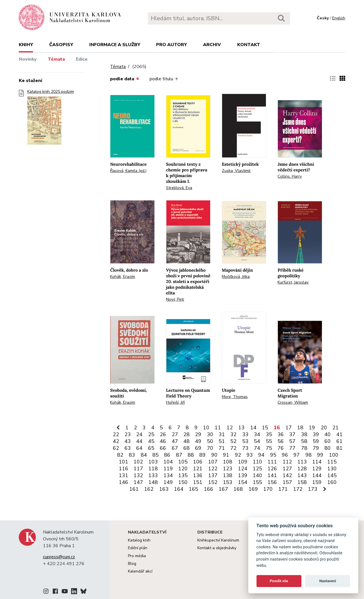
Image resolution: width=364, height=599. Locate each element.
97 (297, 455)
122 (213, 469)
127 (287, 469)
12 (230, 428)
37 (292, 434)
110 (258, 462)
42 (116, 441)
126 (272, 469)
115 (332, 462)
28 (187, 434)
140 (258, 475)
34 (257, 434)
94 (261, 455)
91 (226, 455)
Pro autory (171, 45)
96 (285, 455)
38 (304, 434)
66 (163, 448)
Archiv (212, 45)
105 (183, 462)
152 (213, 482)
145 (332, 475)
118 (153, 469)
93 (250, 455)
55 (269, 441)
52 (233, 441)
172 (298, 489)
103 (153, 462)
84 (144, 455)
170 (268, 489)
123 (228, 469)
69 (198, 448)
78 (304, 448)
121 (198, 469)
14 (253, 428)
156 (272, 482)
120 (183, 469)
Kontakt (249, 45)
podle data (125, 79)
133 (153, 475)
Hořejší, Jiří (175, 402)
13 (241, 428)
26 (163, 434)
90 (214, 455)
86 (167, 455)
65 (151, 448)
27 (175, 434)
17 (289, 428)
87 (179, 455)
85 (156, 455)
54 (257, 441)
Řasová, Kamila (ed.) (128, 171)
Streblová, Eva (179, 188)
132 (138, 475)
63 (128, 448)
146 (124, 482)
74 (257, 448)
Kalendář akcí (140, 571)
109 (243, 462)
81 (340, 448)
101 (124, 462)
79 (316, 448)
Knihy (26, 45)
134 (168, 475)
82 (120, 455)
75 (269, 448)
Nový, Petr (175, 299)
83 (132, 455)
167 (223, 489)
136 (198, 475)
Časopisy (61, 45)
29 (198, 434)
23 (128, 434)
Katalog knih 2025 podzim (51, 119)
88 (191, 455)
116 (124, 469)
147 (138, 482)
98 (309, 455)
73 (245, 448)
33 (245, 434)
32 (233, 434)
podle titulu (164, 79)
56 (281, 441)
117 (138, 469)
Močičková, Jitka (236, 277)
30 (210, 434)
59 (316, 441)
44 (139, 441)
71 (222, 448)
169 (253, 489)
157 (287, 482)
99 (320, 455)
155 (258, 482)
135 (183, 475)
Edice (82, 59)
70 (210, 448)
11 (218, 428)
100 (334, 455)
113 (302, 462)
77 (292, 448)
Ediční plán (138, 548)
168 (238, 489)
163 (164, 489)
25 (151, 434)
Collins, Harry (290, 176)
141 (272, 475)
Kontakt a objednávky (217, 548)
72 (233, 448)
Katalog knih (139, 540)
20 (324, 428)
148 (153, 482)
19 (312, 428)
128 (302, 469)
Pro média (137, 556)
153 (228, 482)
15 (265, 428)
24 (139, 434)
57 (292, 441)
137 (213, 475)
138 (228, 475)
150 (183, 482)
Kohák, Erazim (123, 277)
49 (198, 441)
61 (340, 441)
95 (273, 455)
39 (316, 434)
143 (302, 475)
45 (151, 441)
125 (258, 469)
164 (179, 489)
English (339, 18)
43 (128, 441)
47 (175, 441)
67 (175, 448)
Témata (56, 59)
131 (124, 475)
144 (317, 475)
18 (300, 428)
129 (317, 469)
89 (202, 455)
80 (328, 448)
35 (269, 434)
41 (340, 434)
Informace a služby (115, 45)
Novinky (28, 59)
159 (317, 482)
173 (313, 489)
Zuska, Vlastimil (236, 171)
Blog (132, 564)
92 (238, 455)
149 (168, 482)
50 (210, 441)
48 (187, 441)
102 (138, 462)
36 (281, 434)
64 (139, 448)
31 (222, 434)
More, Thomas (235, 397)
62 (116, 448)
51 (222, 441)
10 (206, 428)
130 (332, 469)
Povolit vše (279, 581)
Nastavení (328, 581)
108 (228, 462)
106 (198, 462)
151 (198, 482)
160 (332, 482)
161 (134, 489)
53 (245, 441)
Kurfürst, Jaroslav (293, 282)
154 (243, 482)
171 (283, 489)
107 (213, 462)
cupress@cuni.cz (59, 557)
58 (304, 441)
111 (272, 462)
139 (243, 475)
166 (209, 489)
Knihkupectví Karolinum (218, 540)
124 (243, 469)
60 (328, 441)
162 (149, 489)
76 (281, 448)
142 (287, 475)
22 (116, 434)
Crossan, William (293, 402)
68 (187, 448)
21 (336, 428)
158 (302, 482)
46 (163, 441)
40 (328, 434)
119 (168, 469)
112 (287, 462)
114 (317, 462)
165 (194, 489)
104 (168, 462)
